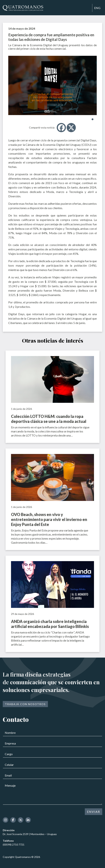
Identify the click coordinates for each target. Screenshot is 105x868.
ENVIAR (94, 812)
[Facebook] (61, 128)
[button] (93, 119)
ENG (97, 8)
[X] (71, 128)
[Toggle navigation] (88, 8)
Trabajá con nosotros (25, 704)
